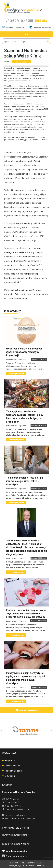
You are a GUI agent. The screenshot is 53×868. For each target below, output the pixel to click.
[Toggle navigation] (26, 34)
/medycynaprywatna (13, 28)
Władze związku (13, 765)
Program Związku (13, 771)
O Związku (10, 776)
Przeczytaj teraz (16, 373)
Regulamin (10, 760)
